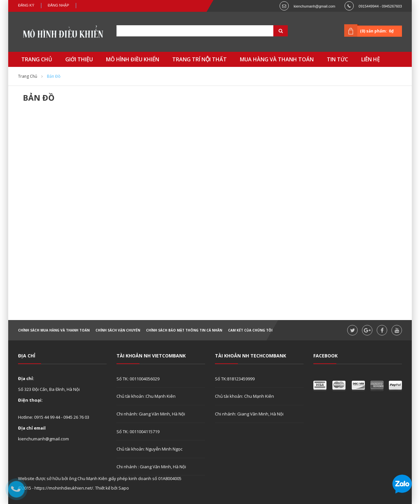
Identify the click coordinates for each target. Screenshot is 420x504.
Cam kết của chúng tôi (250, 330)
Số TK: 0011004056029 (138, 379)
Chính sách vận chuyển (118, 330)
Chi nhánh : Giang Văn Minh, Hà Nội (151, 467)
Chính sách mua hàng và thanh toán (54, 330)
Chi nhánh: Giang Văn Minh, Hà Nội (151, 414)
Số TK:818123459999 (235, 379)
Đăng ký (26, 5)
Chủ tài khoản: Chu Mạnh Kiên (244, 396)
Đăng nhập (59, 5)
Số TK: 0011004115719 (138, 432)
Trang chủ (28, 76)
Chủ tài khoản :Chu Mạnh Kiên (146, 396)
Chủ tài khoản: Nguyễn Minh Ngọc (149, 449)
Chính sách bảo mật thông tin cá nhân (184, 330)
